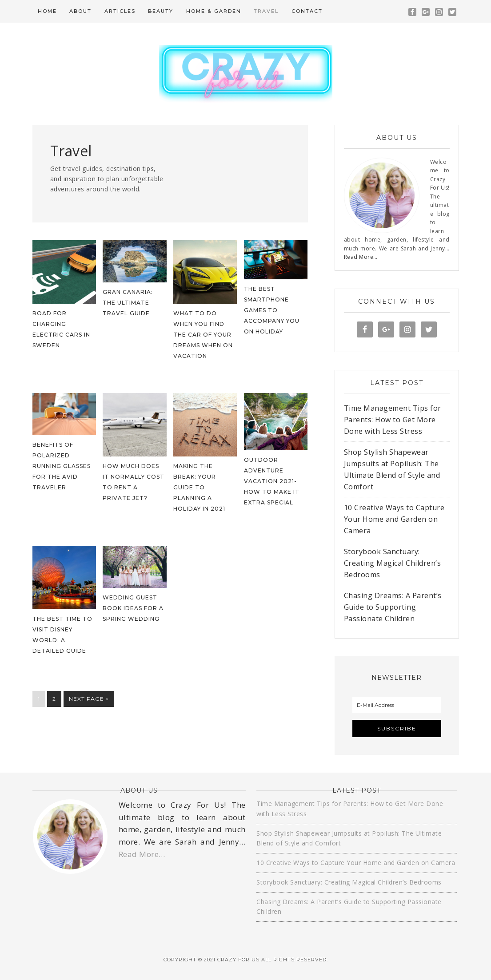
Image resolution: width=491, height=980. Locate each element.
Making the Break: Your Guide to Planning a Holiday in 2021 (199, 487)
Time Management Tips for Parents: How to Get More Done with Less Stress (393, 420)
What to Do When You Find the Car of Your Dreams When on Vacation (203, 335)
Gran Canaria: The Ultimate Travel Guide (128, 303)
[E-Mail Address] (397, 705)
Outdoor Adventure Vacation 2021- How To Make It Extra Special (272, 481)
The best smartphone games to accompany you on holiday (272, 310)
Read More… (361, 257)
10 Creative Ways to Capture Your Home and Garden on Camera (394, 519)
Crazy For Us (246, 74)
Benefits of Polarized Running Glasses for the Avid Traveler (62, 466)
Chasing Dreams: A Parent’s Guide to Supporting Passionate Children (393, 607)
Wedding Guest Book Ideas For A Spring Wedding (133, 608)
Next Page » (89, 699)
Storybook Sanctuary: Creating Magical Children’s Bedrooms (393, 563)
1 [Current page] (39, 699)
